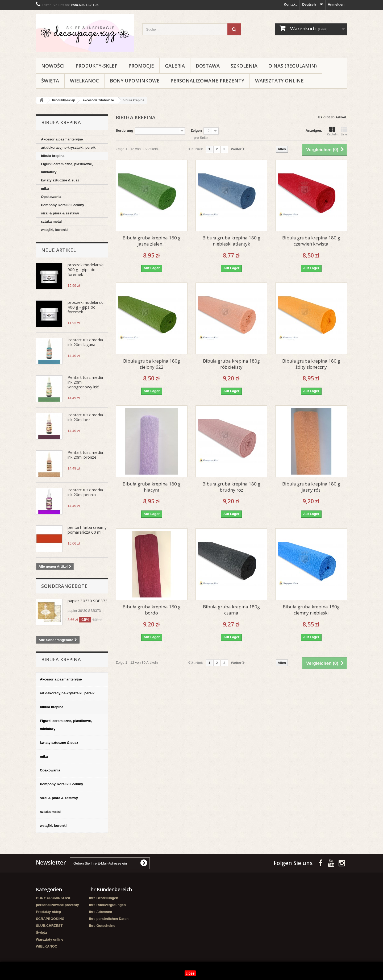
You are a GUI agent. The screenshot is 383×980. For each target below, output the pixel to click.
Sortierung (124, 130)
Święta (50, 81)
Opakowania (51, 197)
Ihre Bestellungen (104, 898)
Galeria (175, 66)
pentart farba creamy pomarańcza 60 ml (87, 530)
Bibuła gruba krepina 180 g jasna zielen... (152, 241)
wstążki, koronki (54, 230)
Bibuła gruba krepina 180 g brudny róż (231, 487)
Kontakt (290, 4)
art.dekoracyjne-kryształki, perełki (69, 148)
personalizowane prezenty (207, 81)
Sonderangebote (64, 586)
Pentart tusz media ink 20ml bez (85, 417)
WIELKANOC (84, 81)
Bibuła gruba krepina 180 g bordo (152, 610)
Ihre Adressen (101, 912)
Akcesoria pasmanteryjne (62, 139)
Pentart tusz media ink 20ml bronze (85, 455)
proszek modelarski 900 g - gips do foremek (86, 269)
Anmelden (336, 4)
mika (45, 188)
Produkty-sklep (97, 66)
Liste (344, 131)
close (190, 973)
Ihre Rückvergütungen (107, 905)
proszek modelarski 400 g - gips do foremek (86, 307)
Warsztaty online (279, 81)
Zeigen (196, 130)
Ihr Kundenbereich (111, 889)
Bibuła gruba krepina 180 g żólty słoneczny (311, 364)
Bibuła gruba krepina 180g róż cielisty (231, 364)
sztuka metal (51, 221)
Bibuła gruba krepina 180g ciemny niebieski (311, 610)
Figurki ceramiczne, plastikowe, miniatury (67, 168)
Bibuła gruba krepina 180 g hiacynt (152, 487)
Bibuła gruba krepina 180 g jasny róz (311, 487)
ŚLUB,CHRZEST (49, 926)
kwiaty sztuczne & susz (60, 180)
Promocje (141, 66)
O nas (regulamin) (293, 66)
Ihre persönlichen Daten (109, 919)
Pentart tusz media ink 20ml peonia (85, 492)
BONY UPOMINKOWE (135, 81)
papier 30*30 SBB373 (88, 601)
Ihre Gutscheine (102, 926)
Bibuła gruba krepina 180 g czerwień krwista (311, 241)
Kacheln (332, 131)
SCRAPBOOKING (50, 919)
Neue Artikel (59, 250)
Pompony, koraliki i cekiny (63, 205)
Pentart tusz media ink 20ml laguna (85, 342)
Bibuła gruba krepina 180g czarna (231, 610)
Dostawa (208, 66)
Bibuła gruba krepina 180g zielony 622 (152, 364)
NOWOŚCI (53, 66)
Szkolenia (244, 66)
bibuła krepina (53, 156)
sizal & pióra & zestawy (60, 213)
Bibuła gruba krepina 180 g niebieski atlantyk (231, 241)
